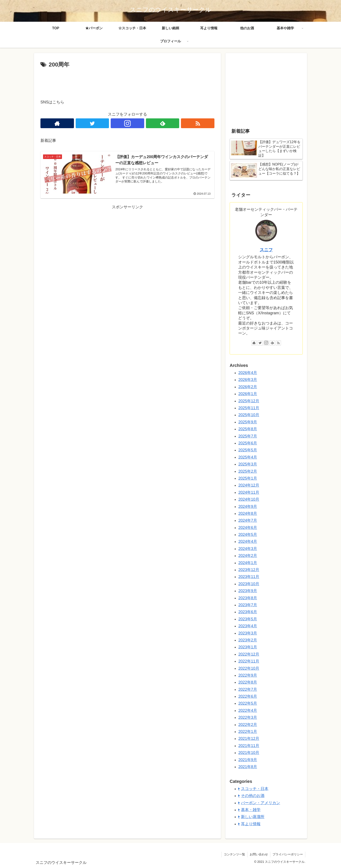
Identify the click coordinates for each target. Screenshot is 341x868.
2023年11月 (249, 577)
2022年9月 (248, 675)
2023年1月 (248, 647)
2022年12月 (249, 654)
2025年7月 (248, 436)
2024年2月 (248, 556)
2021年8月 (248, 767)
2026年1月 (248, 394)
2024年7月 (248, 520)
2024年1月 (248, 563)
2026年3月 (248, 380)
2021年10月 (249, 753)
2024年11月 (249, 492)
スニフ (266, 250)
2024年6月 (248, 528)
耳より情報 (251, 824)
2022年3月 (248, 717)
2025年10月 (249, 415)
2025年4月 (248, 457)
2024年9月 (248, 507)
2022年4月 (248, 711)
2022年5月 (248, 703)
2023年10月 (249, 584)
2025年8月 (248, 429)
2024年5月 (248, 535)
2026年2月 (248, 387)
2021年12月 (249, 739)
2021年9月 (248, 760)
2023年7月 (248, 605)
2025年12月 (249, 401)
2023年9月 (248, 591)
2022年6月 (248, 696)
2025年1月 (248, 478)
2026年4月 (248, 373)
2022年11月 (249, 661)
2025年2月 (248, 471)
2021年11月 (249, 746)
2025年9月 (248, 422)
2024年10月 (249, 499)
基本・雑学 (251, 810)
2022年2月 (248, 725)
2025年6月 (248, 443)
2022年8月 (248, 682)
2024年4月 (248, 542)
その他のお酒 (253, 796)
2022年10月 (249, 668)
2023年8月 (248, 598)
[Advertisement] (127, 82)
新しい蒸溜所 (253, 817)
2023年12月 (249, 570)
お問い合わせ (259, 854)
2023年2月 (248, 640)
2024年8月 (248, 514)
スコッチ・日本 (255, 789)
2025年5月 (248, 450)
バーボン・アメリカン (261, 803)
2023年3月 (248, 633)
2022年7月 (248, 689)
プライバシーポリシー (288, 854)
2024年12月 (249, 485)
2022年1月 (248, 732)
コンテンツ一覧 (234, 854)
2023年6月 (248, 612)
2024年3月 (248, 549)
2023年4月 (248, 626)
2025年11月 (249, 408)
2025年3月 (248, 464)
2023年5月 (248, 619)
